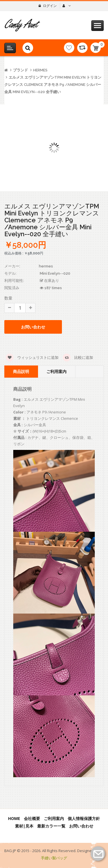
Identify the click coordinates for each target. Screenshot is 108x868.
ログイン (50, 6)
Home (14, 818)
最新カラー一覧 (51, 826)
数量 (8, 298)
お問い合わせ (33, 327)
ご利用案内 (56, 371)
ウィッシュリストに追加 (32, 358)
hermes (40, 70)
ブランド (20, 70)
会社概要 (32, 818)
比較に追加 (78, 358)
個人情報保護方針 (84, 818)
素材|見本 (24, 826)
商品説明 (21, 371)
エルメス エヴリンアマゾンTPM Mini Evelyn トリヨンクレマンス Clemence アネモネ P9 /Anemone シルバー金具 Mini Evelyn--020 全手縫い (53, 85)
